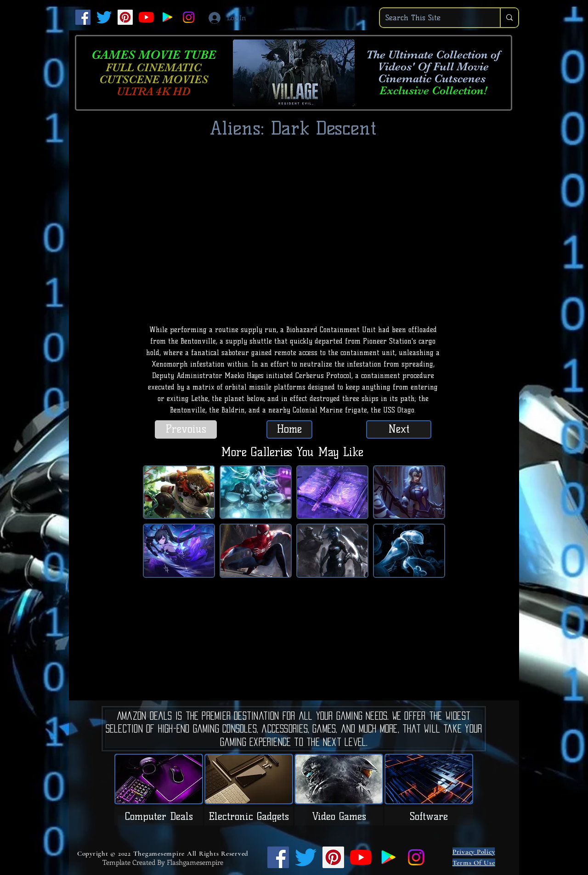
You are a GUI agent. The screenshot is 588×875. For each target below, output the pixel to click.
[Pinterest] (125, 17)
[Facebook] (83, 17)
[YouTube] (146, 17)
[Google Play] (167, 17)
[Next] (399, 429)
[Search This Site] (433, 18)
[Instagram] (189, 17)
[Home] (289, 429)
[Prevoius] (186, 429)
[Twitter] (104, 17)
